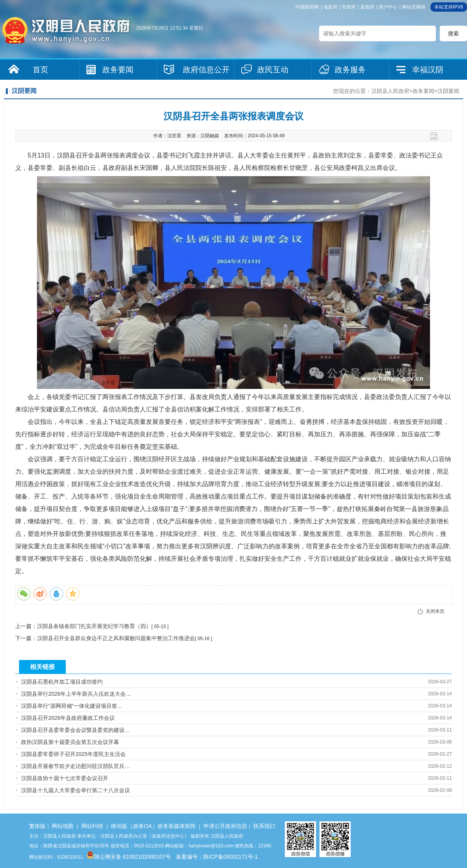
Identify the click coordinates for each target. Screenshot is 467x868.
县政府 (367, 7)
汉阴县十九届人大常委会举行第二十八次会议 (75, 790)
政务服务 (350, 70)
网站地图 (63, 826)
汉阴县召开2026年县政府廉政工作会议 (68, 718)
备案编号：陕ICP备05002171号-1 (217, 857)
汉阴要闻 (448, 91)
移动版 (119, 826)
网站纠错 (92, 826)
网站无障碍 (414, 7)
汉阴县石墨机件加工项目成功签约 (62, 682)
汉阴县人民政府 (390, 91)
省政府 (330, 7)
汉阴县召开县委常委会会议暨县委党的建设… (75, 730)
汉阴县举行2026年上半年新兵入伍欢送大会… (76, 694)
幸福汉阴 (428, 70)
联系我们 (264, 826)
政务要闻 (118, 70)
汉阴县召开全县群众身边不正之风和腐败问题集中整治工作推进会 (116, 638)
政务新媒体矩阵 (177, 826)
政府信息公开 (206, 70)
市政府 (349, 7)
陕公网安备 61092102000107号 (129, 857)
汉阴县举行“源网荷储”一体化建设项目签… (72, 706)
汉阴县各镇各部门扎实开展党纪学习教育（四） (94, 626)
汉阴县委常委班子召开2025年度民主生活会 (73, 754)
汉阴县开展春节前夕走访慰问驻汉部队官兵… (75, 766)
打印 (437, 136)
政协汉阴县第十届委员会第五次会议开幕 (70, 742)
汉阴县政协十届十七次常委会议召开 (65, 778)
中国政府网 (307, 7)
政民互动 (273, 70)
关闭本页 (435, 611)
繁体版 (37, 826)
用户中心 (388, 7)
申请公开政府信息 (225, 826)
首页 (40, 70)
